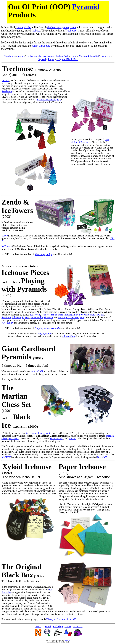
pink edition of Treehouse (90, 141)
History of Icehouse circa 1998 (61, 619)
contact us (67, 640)
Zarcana (72, 438)
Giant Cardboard (41, 46)
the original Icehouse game (71, 317)
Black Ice (105, 56)
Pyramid (86, 7)
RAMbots (6, 317)
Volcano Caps (68, 336)
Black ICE (102, 457)
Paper (51, 59)
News (38, 627)
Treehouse (71, 31)
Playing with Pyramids (47, 328)
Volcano (85, 315)
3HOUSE (6, 457)
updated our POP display (49, 100)
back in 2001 (37, 371)
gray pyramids (45, 334)
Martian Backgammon (69, 315)
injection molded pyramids (39, 433)
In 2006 (6, 80)
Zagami (26, 317)
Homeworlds (37, 317)
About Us (78, 627)
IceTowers (31, 56)
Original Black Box (67, 59)
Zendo (21, 56)
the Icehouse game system (61, 27)
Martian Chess (97, 315)
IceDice (36, 31)
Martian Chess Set (89, 56)
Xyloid (42, 59)
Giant (74, 56)
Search (48, 627)
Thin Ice (45, 315)
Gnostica (49, 317)
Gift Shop (58, 627)
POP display (7, 323)
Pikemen (16, 317)
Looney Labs (24, 27)
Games (68, 627)
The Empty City (43, 254)
